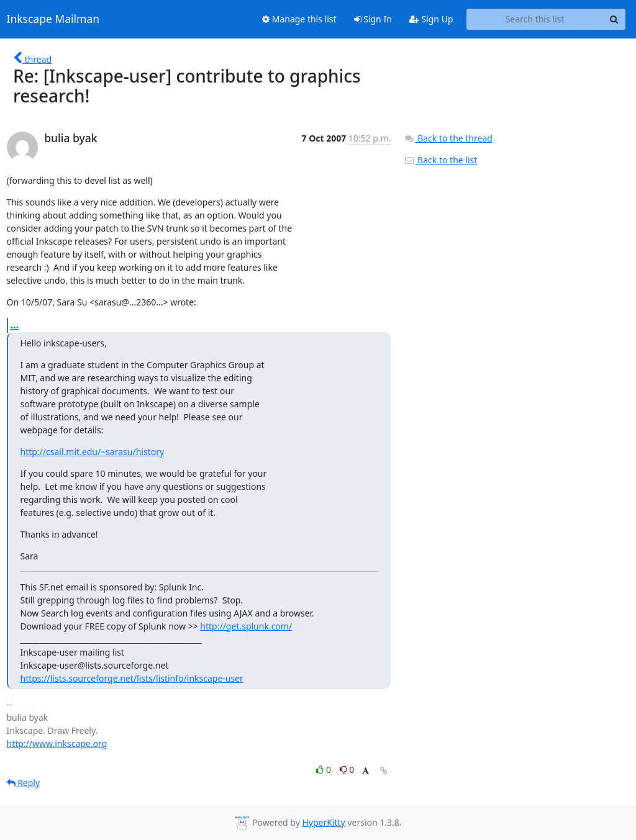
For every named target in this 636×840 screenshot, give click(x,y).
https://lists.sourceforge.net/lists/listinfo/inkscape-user (132, 678)
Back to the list (440, 160)
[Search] (614, 19)
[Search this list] (535, 19)
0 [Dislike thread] (347, 770)
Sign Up (431, 19)
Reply (24, 783)
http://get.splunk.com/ (246, 626)
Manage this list (299, 19)
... (15, 325)
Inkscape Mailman (53, 19)
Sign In (373, 19)
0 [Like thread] (325, 770)
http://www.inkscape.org (57, 743)
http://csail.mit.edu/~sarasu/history (93, 452)
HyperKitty (323, 822)
